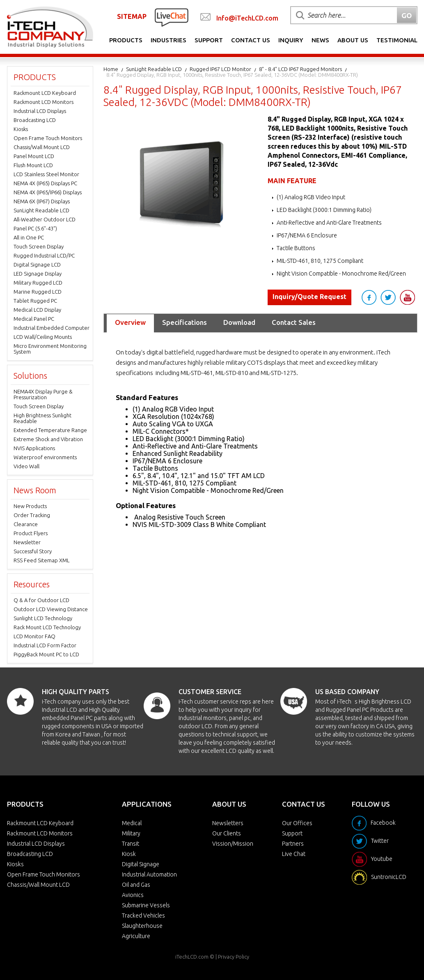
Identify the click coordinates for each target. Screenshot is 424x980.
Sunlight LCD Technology (43, 618)
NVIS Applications (34, 448)
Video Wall (26, 466)
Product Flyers (31, 533)
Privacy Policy (234, 957)
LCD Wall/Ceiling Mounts (43, 337)
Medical (132, 823)
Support (209, 40)
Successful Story (33, 551)
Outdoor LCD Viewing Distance (51, 609)
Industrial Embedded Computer (52, 328)
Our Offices (297, 823)
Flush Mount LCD (33, 165)
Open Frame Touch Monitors (48, 138)
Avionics (133, 895)
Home (111, 69)
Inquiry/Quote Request (309, 297)
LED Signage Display (38, 274)
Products (126, 40)
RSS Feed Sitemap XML (41, 560)
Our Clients (227, 833)
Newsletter (27, 542)
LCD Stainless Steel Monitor (46, 174)
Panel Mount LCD (34, 156)
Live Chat (294, 854)
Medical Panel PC (34, 319)
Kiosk (129, 854)
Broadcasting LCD (35, 120)
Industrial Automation (149, 874)
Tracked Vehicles (143, 916)
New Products (30, 506)
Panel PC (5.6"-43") (35, 228)
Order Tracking (32, 515)
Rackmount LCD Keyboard (45, 93)
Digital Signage (141, 864)
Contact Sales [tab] (294, 322)
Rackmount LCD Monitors (44, 102)
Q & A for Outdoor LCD (41, 600)
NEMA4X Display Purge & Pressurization (43, 394)
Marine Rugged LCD (38, 292)
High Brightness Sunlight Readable (42, 418)
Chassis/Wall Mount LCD (42, 147)
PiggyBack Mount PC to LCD (46, 654)
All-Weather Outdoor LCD (45, 219)
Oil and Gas (136, 885)
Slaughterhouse (142, 926)
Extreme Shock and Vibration (48, 439)
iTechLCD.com (192, 957)
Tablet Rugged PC (35, 301)
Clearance (26, 524)
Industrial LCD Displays (40, 111)
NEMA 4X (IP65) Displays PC (45, 183)
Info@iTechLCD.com (247, 18)
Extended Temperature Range (50, 430)
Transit (131, 844)
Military (131, 833)
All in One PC (29, 237)
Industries (168, 40)
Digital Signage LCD (37, 265)
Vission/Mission (233, 844)
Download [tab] (239, 322)
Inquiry (291, 40)
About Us (353, 40)
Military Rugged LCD (38, 283)
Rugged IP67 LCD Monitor (220, 69)
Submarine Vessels (146, 905)
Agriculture (136, 936)
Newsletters (228, 823)
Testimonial (397, 40)
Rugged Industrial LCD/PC (44, 255)
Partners (293, 844)
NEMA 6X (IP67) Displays (42, 201)
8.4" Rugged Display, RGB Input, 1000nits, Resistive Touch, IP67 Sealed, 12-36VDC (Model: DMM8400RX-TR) (232, 75)
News (320, 40)
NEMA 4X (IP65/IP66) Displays (48, 192)
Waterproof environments (45, 457)
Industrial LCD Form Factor (45, 645)
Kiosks (21, 129)
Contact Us (251, 40)
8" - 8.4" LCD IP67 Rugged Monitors (300, 69)
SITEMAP (132, 16)
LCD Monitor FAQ (34, 636)
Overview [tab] (130, 322)
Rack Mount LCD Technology (47, 627)
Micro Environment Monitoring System (50, 349)
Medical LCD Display (37, 310)
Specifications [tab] (184, 322)
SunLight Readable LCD (154, 69)
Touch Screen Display (39, 246)
